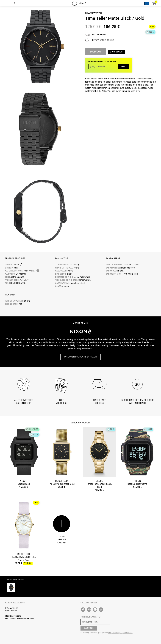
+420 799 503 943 (12, 619)
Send (123, 67)
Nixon (89, 13)
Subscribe (89, 628)
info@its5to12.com (13, 616)
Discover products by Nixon (80, 357)
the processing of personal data (120, 633)
